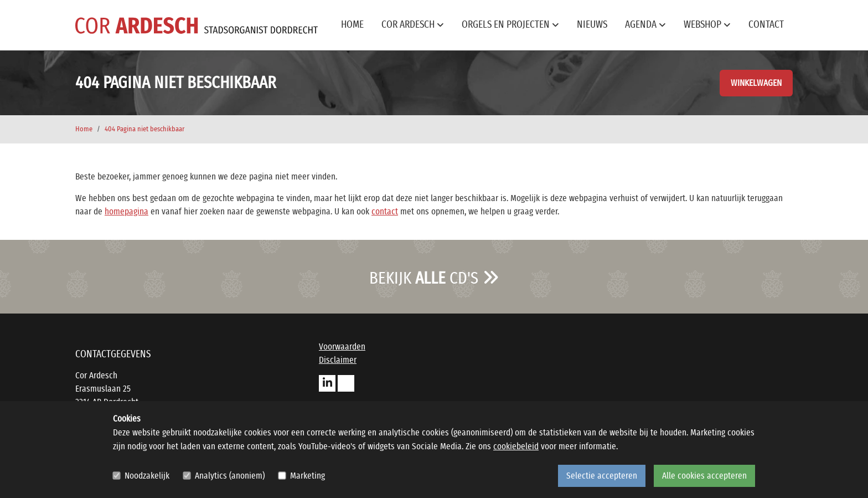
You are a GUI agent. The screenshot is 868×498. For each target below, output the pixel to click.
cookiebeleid (516, 446)
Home (352, 25)
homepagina (126, 212)
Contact (766, 25)
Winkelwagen (756, 83)
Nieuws (592, 25)
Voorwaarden (342, 347)
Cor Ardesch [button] (413, 25)
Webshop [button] (707, 25)
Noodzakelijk (147, 476)
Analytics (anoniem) (230, 476)
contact (385, 212)
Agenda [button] (645, 25)
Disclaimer (338, 360)
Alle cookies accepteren (704, 476)
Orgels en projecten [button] (510, 25)
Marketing (308, 476)
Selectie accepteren (602, 476)
